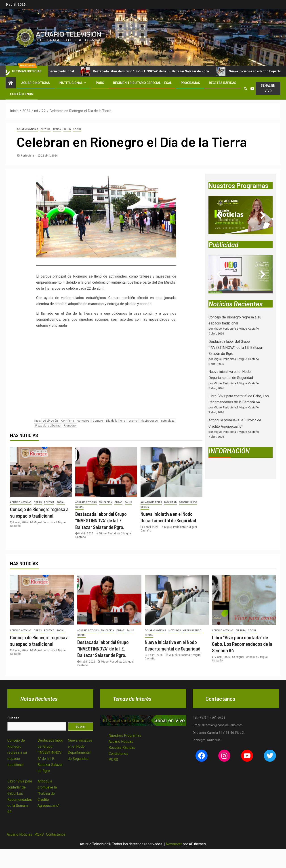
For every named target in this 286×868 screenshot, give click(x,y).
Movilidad (170, 502)
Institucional (71, 83)
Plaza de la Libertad (48, 426)
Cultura (45, 129)
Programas (190, 83)
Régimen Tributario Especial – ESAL (142, 83)
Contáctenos (22, 94)
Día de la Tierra (116, 421)
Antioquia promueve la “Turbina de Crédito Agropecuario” (48, 793)
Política (49, 502)
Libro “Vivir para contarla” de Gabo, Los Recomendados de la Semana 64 (242, 644)
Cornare (98, 421)
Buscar (13, 718)
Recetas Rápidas (223, 83)
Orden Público (188, 502)
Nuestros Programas (125, 735)
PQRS (100, 83)
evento (133, 421)
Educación (106, 502)
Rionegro (70, 426)
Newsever (174, 844)
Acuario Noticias (36, 83)
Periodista (28, 156)
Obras (38, 502)
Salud (67, 129)
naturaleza (168, 421)
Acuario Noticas (121, 741)
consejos (83, 421)
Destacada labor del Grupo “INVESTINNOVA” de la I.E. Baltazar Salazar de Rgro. (156, 71)
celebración (50, 421)
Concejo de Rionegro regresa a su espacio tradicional (17, 753)
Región (57, 129)
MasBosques (149, 421)
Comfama (68, 421)
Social (77, 129)
